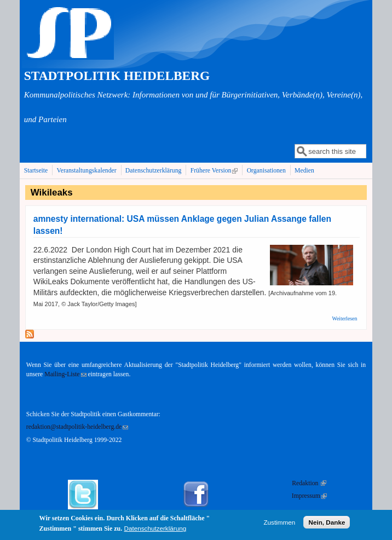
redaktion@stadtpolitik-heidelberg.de (77, 427)
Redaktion (309, 483)
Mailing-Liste (65, 374)
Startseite (36, 171)
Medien (304, 171)
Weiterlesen (345, 318)
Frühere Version (215, 170)
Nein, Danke (327, 525)
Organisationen (266, 171)
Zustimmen (279, 525)
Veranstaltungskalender (87, 171)
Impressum (309, 496)
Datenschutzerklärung (154, 171)
